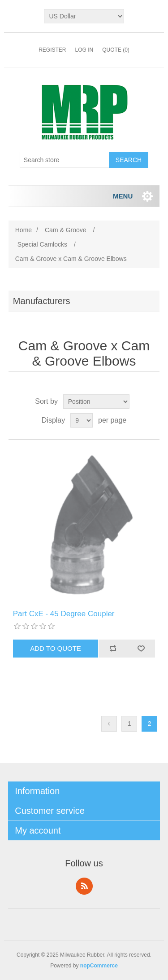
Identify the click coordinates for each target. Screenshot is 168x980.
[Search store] (65, 160)
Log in (84, 50)
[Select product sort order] (96, 402)
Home (24, 230)
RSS (84, 886)
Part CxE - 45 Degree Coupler (64, 614)
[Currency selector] (84, 16)
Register (52, 50)
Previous (109, 724)
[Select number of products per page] (82, 420)
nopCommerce (99, 966)
